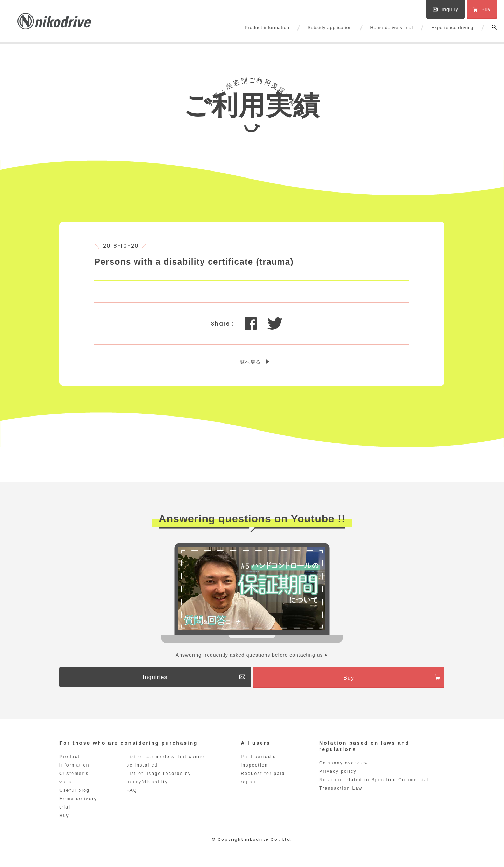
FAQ (132, 793)
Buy (64, 818)
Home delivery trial (392, 27)
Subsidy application (330, 27)
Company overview (344, 766)
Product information (267, 27)
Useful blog (75, 793)
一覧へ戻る (248, 362)
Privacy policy (338, 774)
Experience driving (452, 27)
